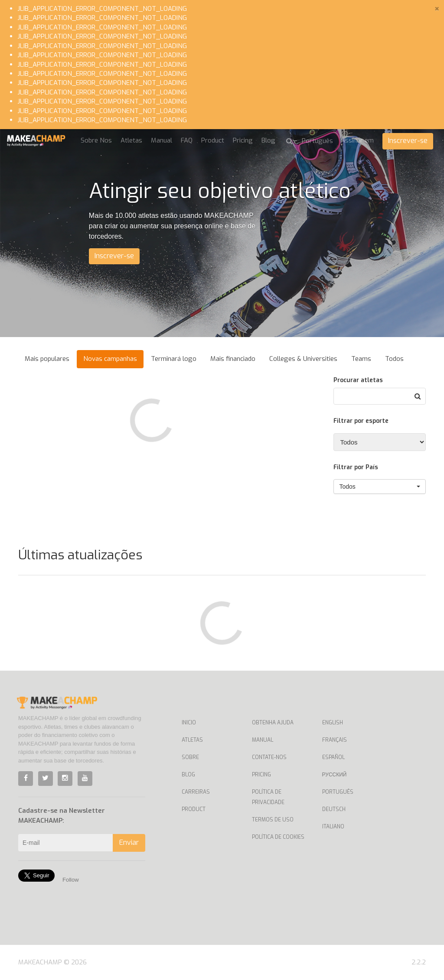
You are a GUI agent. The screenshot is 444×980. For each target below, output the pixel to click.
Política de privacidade (268, 797)
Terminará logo (174, 359)
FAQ (187, 140)
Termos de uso (273, 820)
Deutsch (334, 809)
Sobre (190, 757)
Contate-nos (269, 757)
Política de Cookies (278, 837)
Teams (361, 359)
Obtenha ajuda (273, 723)
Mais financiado (233, 359)
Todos (394, 359)
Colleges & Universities (303, 359)
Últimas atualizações (80, 555)
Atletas (131, 140)
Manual (162, 140)
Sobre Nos (96, 140)
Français (335, 740)
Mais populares (47, 359)
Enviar (129, 842)
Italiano (333, 827)
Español (333, 757)
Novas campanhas (110, 359)
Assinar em (357, 140)
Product (213, 140)
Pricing (243, 140)
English (333, 723)
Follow (71, 880)
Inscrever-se (408, 141)
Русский (335, 775)
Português (338, 792)
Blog (268, 140)
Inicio (189, 723)
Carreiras (196, 792)
